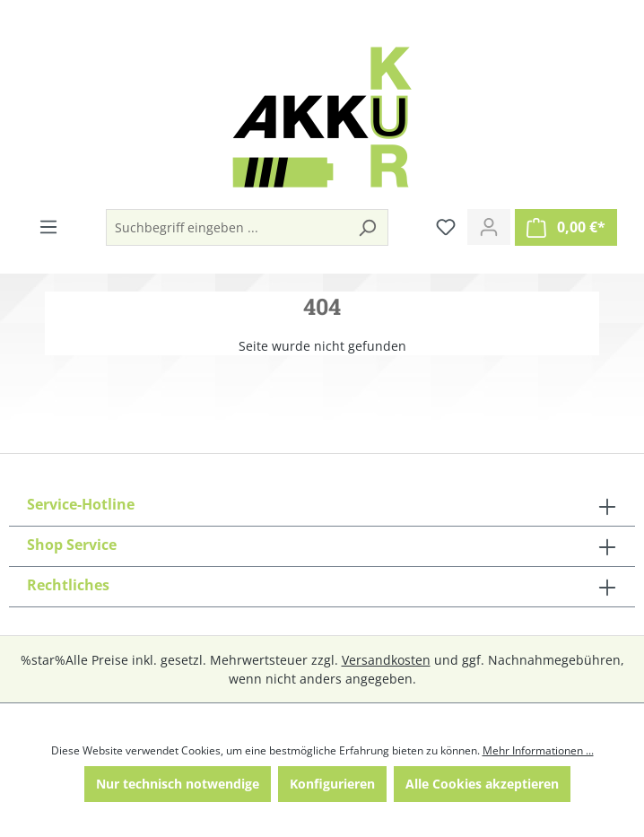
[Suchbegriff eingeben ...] (227, 227)
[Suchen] (367, 227)
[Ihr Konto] (489, 227)
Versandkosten (386, 660)
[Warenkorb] (566, 227)
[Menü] (48, 227)
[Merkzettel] (446, 227)
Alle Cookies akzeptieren (482, 784)
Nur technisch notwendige (178, 784)
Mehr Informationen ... (538, 750)
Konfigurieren (332, 784)
